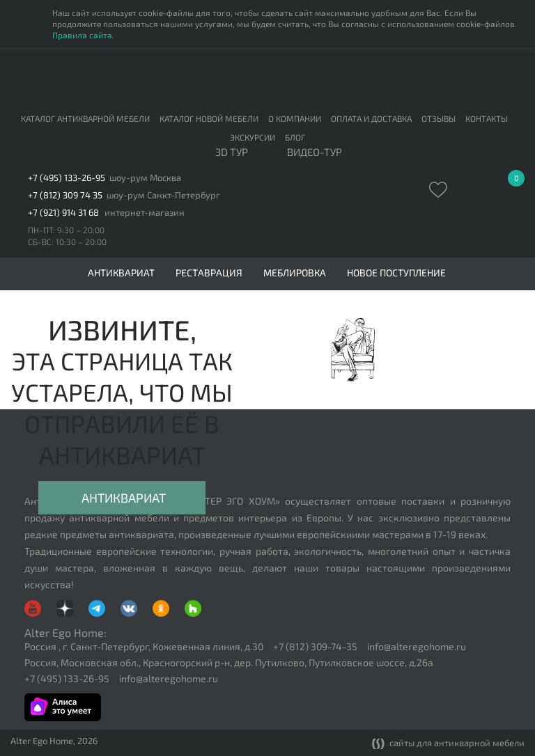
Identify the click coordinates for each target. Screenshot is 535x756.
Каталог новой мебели (209, 118)
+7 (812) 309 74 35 (65, 195)
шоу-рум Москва (145, 178)
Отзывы (439, 118)
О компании (295, 118)
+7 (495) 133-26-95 (67, 178)
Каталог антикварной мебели (85, 118)
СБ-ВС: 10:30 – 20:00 (67, 242)
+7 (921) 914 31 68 (63, 213)
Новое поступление (396, 273)
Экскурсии (253, 137)
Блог (295, 137)
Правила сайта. (83, 35)
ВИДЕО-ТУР (315, 152)
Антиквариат (124, 498)
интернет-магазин (145, 213)
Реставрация (209, 273)
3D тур (232, 152)
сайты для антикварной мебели (448, 744)
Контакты (487, 118)
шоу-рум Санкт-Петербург (163, 195)
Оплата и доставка (371, 118)
